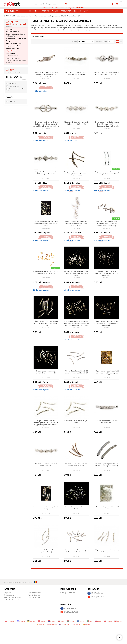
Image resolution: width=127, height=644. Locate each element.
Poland (98, 621)
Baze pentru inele (11, 41)
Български (10, 621)
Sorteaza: (74, 42)
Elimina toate (19, 73)
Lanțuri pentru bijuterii (13, 46)
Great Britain (52, 625)
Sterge (24, 97)
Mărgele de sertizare (12, 48)
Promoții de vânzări (50, 11)
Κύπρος (40, 625)
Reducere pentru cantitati (15, 90)
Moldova (86, 625)
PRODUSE (12, 11)
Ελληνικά (21, 621)
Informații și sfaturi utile (68, 593)
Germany (31, 621)
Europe (81, 621)
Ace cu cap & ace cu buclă (14, 43)
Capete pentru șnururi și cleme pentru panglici (15, 35)
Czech (61, 621)
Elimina (24, 79)
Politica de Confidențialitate (13, 598)
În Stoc (12, 84)
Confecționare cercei (12, 56)
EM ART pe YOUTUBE (96, 597)
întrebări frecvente (35, 595)
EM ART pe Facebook (96, 593)
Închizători (9, 29)
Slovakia (108, 621)
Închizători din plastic (12, 32)
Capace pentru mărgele (13, 58)
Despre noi (7, 593)
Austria (42, 621)
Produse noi (34, 11)
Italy (89, 621)
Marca (9, 97)
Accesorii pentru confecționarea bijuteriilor (16, 62)
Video (86, 11)
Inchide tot (9, 26)
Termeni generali (9, 595)
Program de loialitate (35, 593)
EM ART (12, 101)
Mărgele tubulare (11, 51)
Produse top (66, 11)
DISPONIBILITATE (14, 77)
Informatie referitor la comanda (38, 600)
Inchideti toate (10, 73)
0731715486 (79, 8)
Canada (76, 625)
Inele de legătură (11, 53)
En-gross (78, 11)
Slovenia (118, 621)
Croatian (51, 621)
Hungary (71, 621)
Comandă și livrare (34, 598)
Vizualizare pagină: (102, 42)
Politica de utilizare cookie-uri (13, 600)
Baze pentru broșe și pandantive (16, 39)
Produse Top (14, 86)
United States (65, 625)
